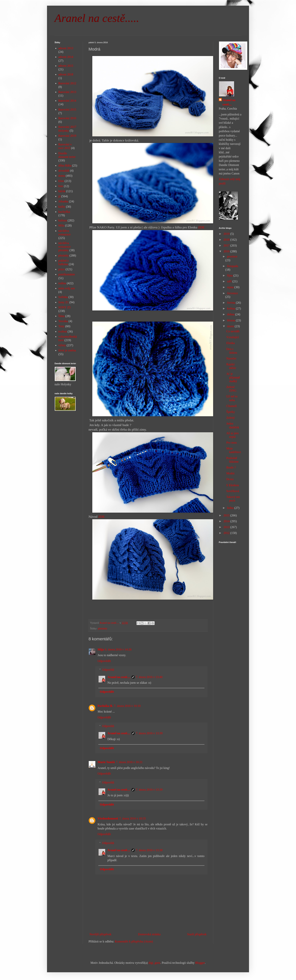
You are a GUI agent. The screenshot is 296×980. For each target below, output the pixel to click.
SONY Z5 (64, 307)
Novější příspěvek (100, 934)
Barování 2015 (67, 109)
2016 (227, 251)
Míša (61, 225)
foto (61, 186)
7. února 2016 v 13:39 (149, 733)
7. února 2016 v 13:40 (149, 677)
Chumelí (232, 406)
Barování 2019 (67, 136)
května (232, 308)
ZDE (201, 227)
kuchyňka (64, 212)
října (230, 275)
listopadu (233, 266)
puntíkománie (67, 274)
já (59, 196)
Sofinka (63, 297)
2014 (227, 521)
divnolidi (64, 171)
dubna (231, 314)
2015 (227, 515)
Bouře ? (231, 467)
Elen (61, 181)
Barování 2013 (67, 92)
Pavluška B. (105, 706)
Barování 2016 (67, 118)
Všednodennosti (108, 818)
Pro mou (232, 443)
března (232, 320)
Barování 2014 (67, 101)
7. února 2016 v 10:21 (129, 762)
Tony (61, 326)
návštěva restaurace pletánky (64, 247)
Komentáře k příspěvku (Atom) (134, 941)
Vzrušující (233, 337)
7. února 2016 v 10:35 (132, 818)
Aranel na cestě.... (119, 677)
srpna (231, 287)
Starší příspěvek (197, 934)
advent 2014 (66, 57)
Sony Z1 (64, 302)
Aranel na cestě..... (97, 18)
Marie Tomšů (106, 762)
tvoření (63, 331)
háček (62, 191)
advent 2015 (66, 66)
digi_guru (154, 963)
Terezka (63, 321)
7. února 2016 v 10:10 (127, 706)
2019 (227, 234)
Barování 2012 (67, 83)
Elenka (230, 343)
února (231, 326)
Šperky (231, 412)
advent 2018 (66, 74)
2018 (227, 240)
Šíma (61, 316)
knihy (62, 207)
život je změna (67, 350)
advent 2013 (66, 48)
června (232, 303)
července (232, 293)
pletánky (103, 628)
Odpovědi (108, 670)
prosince (232, 256)
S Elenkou (233, 485)
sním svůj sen (67, 288)
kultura (63, 220)
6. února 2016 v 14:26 (118, 649)
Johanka (63, 201)
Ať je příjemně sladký (233, 377)
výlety (62, 345)
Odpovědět (104, 661)
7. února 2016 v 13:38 (149, 850)
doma (62, 176)
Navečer (231, 358)
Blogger (200, 963)
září (230, 281)
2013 (227, 527)
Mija (101, 649)
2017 (227, 245)
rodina (62, 283)
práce (62, 269)
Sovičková (233, 491)
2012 (227, 533)
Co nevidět (233, 331)
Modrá (230, 473)
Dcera (230, 479)
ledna (231, 508)
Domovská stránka (149, 934)
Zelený (230, 418)
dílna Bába (65, 166)
